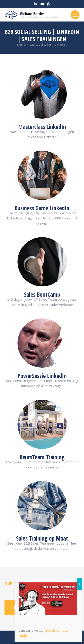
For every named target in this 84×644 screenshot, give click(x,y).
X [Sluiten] (79, 584)
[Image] (42, 94)
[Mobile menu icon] (75, 15)
